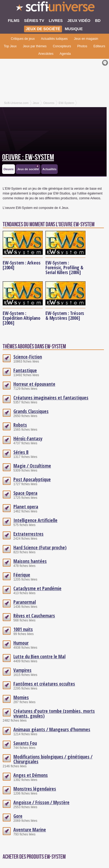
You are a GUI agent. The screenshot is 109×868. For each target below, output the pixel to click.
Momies (21, 697)
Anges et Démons (31, 775)
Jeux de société (28, 168)
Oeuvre (9, 169)
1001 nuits (23, 629)
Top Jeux (10, 46)
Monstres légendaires (35, 789)
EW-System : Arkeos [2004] (22, 265)
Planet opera (26, 507)
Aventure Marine (30, 830)
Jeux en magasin (86, 39)
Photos (82, 46)
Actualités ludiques (54, 39)
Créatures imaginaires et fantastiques (51, 398)
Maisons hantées (30, 561)
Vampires (22, 670)
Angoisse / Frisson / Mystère (41, 802)
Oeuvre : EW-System (28, 157)
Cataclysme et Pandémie (37, 588)
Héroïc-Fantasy (28, 438)
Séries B (21, 452)
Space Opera (25, 493)
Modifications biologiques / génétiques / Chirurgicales (53, 759)
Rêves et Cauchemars (34, 616)
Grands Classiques (31, 411)
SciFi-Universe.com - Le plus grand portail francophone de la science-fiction (54, 8)
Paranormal (25, 602)
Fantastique (25, 370)
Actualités (50, 169)
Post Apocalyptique (32, 479)
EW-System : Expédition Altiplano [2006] (22, 318)
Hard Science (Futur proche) (40, 547)
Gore (18, 816)
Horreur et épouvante (34, 384)
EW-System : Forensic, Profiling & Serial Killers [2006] (64, 267)
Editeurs (99, 46)
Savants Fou (25, 743)
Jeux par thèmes (35, 46)
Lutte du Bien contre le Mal (39, 656)
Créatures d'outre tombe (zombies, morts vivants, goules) (54, 713)
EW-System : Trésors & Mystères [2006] (65, 316)
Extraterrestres (28, 534)
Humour (21, 643)
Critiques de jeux (23, 39)
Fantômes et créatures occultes (44, 684)
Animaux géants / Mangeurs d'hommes (52, 729)
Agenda (65, 54)
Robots (20, 425)
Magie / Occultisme (32, 466)
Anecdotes (46, 54)
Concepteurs (62, 46)
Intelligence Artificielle (35, 520)
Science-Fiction (28, 357)
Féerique (22, 575)
